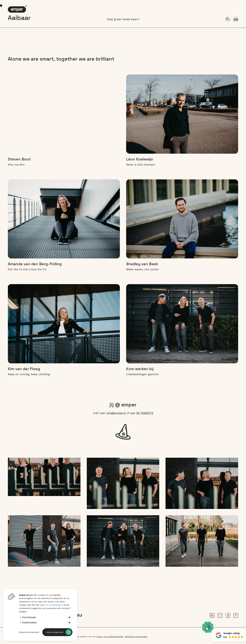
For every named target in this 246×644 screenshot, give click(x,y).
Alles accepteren (55, 632)
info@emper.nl (116, 413)
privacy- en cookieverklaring (110, 637)
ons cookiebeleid (54, 605)
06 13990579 (145, 413)
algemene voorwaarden (136, 637)
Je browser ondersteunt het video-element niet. (64, 114)
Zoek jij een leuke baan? (123, 19)
